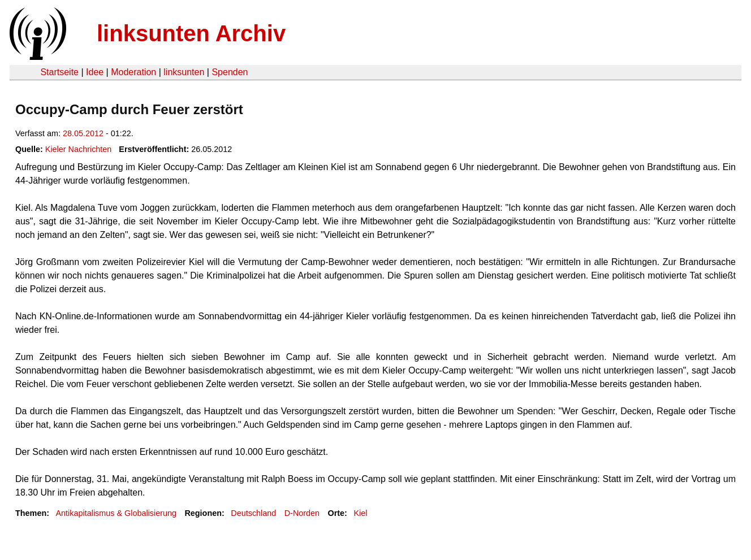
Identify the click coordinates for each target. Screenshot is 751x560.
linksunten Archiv (191, 33)
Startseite (59, 72)
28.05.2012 (83, 133)
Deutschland (253, 513)
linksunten (184, 72)
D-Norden (302, 513)
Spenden (230, 72)
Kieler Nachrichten (79, 149)
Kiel (360, 513)
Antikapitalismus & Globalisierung (116, 513)
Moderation (133, 72)
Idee (95, 72)
